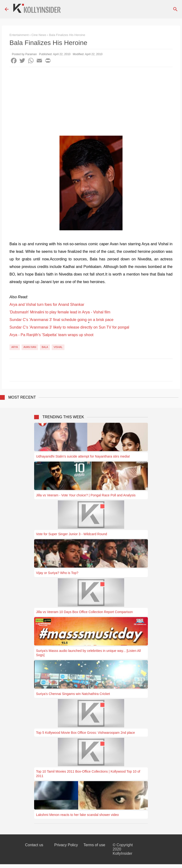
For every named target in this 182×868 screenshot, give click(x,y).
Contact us (34, 845)
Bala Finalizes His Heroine (67, 35)
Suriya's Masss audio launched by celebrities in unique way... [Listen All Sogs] (88, 653)
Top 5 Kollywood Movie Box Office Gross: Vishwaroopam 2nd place (85, 733)
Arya (15, 347)
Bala (45, 347)
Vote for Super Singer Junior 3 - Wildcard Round (72, 534)
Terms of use (94, 845)
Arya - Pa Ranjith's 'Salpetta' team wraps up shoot (51, 335)
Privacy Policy (66, 845)
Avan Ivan (30, 347)
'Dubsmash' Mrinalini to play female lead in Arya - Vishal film (60, 312)
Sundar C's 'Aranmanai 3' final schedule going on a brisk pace (61, 320)
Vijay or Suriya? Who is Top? (57, 573)
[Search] (175, 9)
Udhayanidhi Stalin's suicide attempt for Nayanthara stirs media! (83, 456)
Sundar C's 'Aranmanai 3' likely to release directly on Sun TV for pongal (69, 327)
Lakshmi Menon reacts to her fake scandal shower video (77, 815)
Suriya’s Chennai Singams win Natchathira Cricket (73, 694)
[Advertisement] (91, 102)
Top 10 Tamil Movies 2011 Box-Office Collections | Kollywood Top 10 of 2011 (88, 774)
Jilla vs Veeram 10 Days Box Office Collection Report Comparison (84, 612)
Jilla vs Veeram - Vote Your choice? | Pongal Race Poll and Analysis (86, 495)
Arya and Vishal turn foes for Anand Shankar (47, 305)
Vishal (58, 347)
